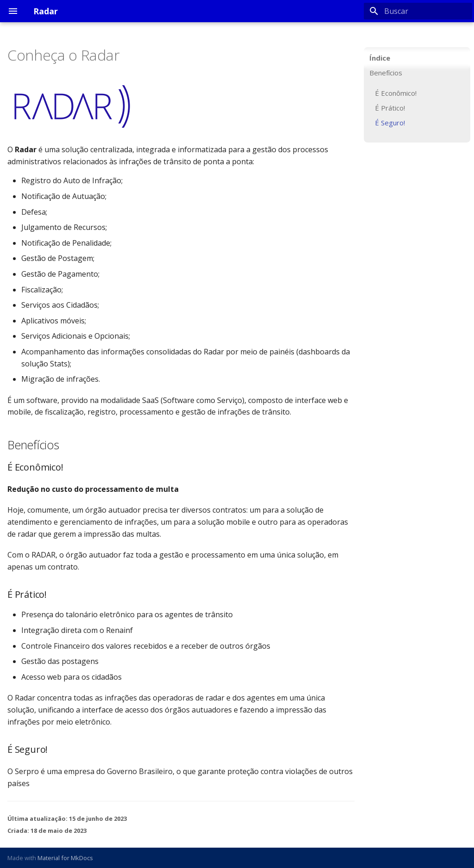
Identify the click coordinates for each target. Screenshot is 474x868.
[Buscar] (418, 11)
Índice (380, 58)
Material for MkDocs (65, 858)
